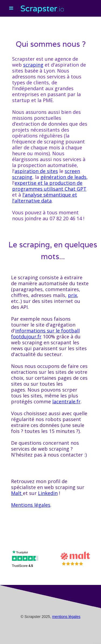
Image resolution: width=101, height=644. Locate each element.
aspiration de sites (36, 171)
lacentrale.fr (66, 401)
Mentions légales (31, 505)
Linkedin (48, 493)
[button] (11, 12)
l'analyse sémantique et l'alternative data (45, 198)
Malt (17, 493)
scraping (33, 65)
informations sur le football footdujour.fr (45, 334)
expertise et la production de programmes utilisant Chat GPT (49, 186)
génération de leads (63, 177)
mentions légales (66, 617)
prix (72, 295)
